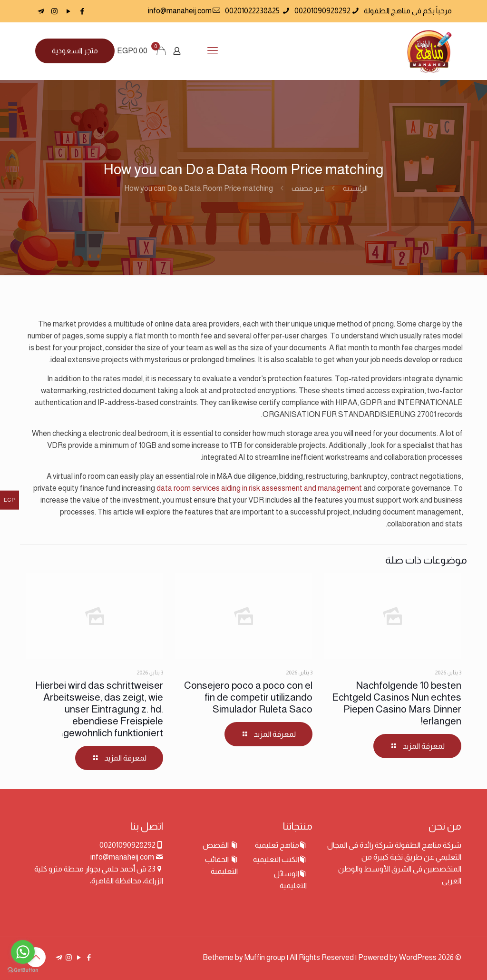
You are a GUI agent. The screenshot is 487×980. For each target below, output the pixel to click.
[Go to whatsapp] (23, 952)
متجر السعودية (75, 51)
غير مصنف (308, 188)
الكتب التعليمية (276, 859)
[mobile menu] (213, 51)
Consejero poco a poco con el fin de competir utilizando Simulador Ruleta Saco (248, 697)
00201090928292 (127, 845)
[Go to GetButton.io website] (23, 970)
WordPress (418, 957)
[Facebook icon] (82, 11)
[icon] (41, 11)
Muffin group (265, 957)
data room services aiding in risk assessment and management (259, 488)
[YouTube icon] (68, 11)
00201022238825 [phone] (253, 11)
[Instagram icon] (54, 11)
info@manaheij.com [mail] (180, 11)
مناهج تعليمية (277, 845)
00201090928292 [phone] (322, 11)
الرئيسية (355, 188)
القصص (216, 845)
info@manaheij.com (122, 857)
